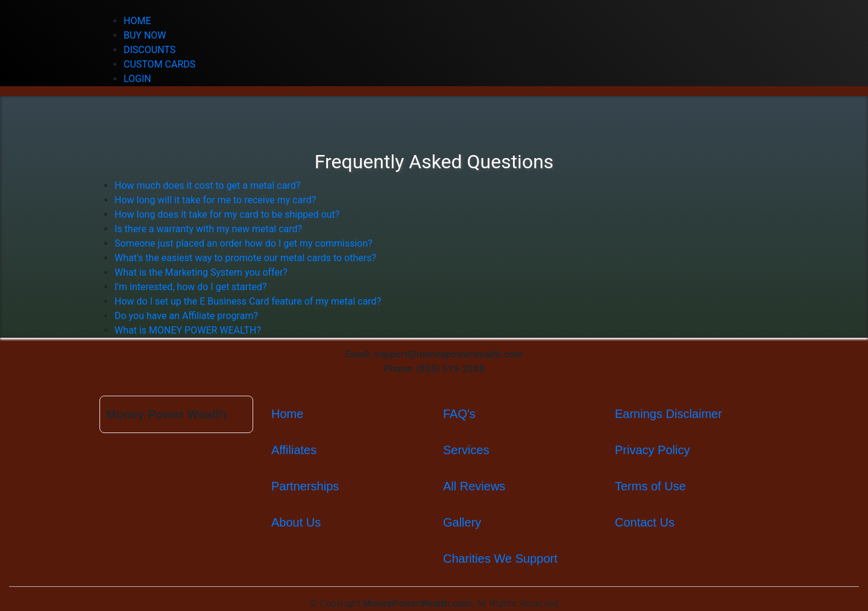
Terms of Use (650, 486)
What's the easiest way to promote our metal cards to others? (245, 258)
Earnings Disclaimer (668, 414)
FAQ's (459, 414)
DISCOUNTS (149, 50)
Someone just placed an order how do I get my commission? (244, 243)
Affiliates (294, 450)
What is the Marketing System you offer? (201, 272)
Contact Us (645, 522)
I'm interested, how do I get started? (191, 287)
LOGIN (137, 79)
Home (287, 414)
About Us (296, 522)
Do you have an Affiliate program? (186, 316)
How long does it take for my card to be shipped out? (227, 214)
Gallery (462, 522)
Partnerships (305, 486)
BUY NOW (145, 35)
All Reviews (474, 486)
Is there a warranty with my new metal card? (208, 229)
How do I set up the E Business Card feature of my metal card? (248, 301)
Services (466, 450)
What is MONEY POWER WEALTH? (188, 330)
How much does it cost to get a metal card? (207, 185)
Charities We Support (500, 559)
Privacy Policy (652, 450)
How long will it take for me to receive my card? (215, 200)
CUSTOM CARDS (159, 64)
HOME (137, 21)
